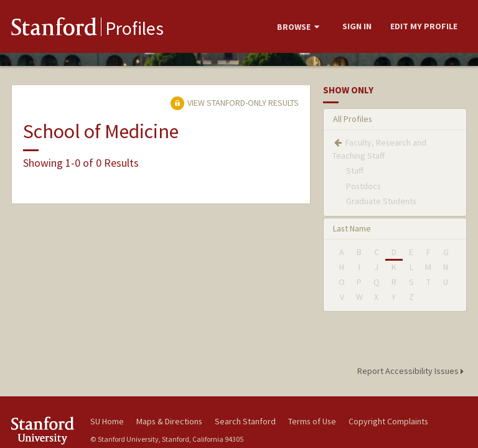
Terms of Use (312, 421)
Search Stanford (245, 421)
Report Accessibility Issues (412, 371)
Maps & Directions (169, 421)
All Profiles (353, 119)
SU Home (107, 421)
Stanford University (44, 430)
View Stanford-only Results (235, 103)
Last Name (352, 228)
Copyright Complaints (388, 421)
